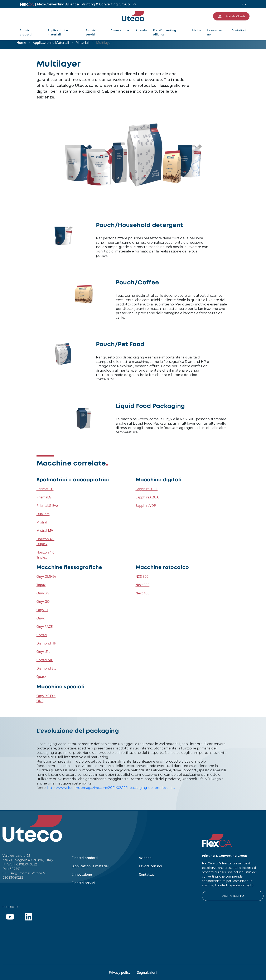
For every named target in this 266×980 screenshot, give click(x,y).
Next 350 (143, 585)
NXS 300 (142, 576)
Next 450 (143, 593)
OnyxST (42, 610)
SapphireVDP (146, 506)
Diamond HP (46, 643)
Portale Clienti (231, 16)
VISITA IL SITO (233, 896)
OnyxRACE (45, 627)
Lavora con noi (215, 32)
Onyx (41, 618)
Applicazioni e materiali (58, 32)
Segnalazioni (147, 972)
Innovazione (120, 30)
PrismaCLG (45, 489)
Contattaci (239, 30)
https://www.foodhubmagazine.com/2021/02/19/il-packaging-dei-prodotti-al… (111, 788)
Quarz (41, 677)
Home (21, 43)
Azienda (141, 30)
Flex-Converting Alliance (82, 4)
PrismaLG (44, 497)
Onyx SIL (43, 652)
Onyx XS (43, 593)
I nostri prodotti (26, 32)
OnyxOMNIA (46, 576)
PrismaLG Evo (47, 506)
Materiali (83, 43)
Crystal (42, 635)
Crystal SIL (45, 660)
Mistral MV (45, 531)
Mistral (42, 522)
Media (197, 30)
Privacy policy (120, 972)
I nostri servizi (91, 32)
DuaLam (43, 514)
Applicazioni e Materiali (51, 43)
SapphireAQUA (147, 497)
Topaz (41, 585)
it (243, 4)
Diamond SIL (47, 668)
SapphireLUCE (147, 489)
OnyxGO (43, 602)
